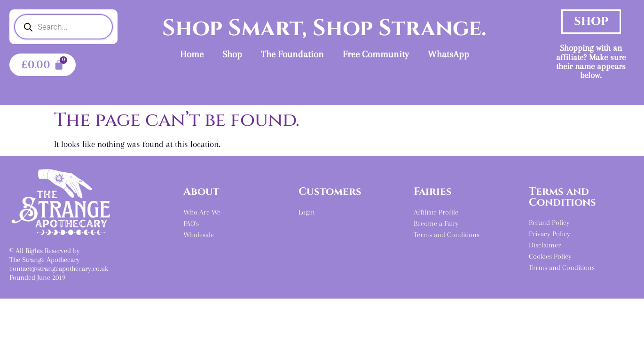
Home (192, 54)
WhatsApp (448, 54)
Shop (232, 54)
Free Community (376, 54)
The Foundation (292, 54)
